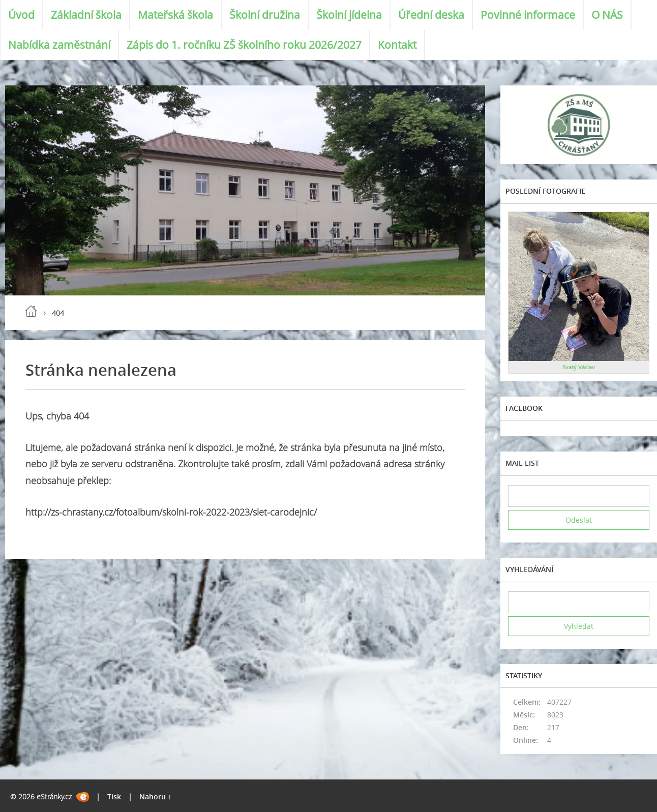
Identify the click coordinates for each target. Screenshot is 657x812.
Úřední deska (431, 15)
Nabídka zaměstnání (59, 45)
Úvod (21, 15)
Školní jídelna (349, 15)
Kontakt (397, 45)
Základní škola (86, 15)
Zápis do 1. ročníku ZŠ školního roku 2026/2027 (244, 45)
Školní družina (265, 15)
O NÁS (607, 15)
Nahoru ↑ (155, 796)
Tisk (114, 796)
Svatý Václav (579, 367)
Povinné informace (528, 15)
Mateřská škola (175, 15)
